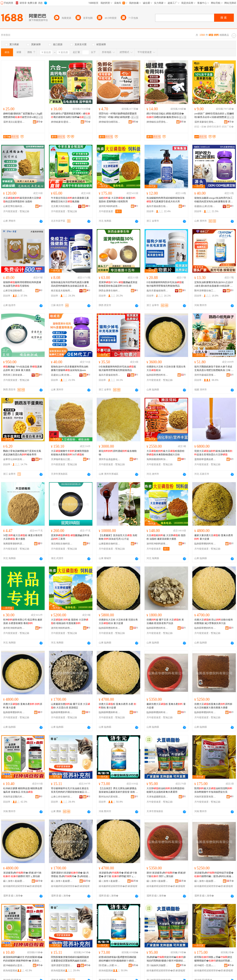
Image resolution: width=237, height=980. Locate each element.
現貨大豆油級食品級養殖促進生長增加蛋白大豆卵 (213, 453)
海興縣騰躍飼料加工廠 (157, 459)
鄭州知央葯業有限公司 (110, 797)
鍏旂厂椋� (228, 127)
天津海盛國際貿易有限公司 (157, 797)
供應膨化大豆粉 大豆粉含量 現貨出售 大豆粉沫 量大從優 (118, 621)
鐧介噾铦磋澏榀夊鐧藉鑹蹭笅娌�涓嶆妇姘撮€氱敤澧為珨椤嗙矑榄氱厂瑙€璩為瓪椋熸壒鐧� (166, 116)
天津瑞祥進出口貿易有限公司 (62, 459)
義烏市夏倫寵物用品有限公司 (157, 291)
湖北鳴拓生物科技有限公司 (62, 544)
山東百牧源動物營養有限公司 (14, 291)
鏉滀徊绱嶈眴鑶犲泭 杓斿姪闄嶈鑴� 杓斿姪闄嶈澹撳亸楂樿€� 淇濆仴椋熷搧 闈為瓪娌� (23, 959)
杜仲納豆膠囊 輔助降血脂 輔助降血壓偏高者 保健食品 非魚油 (23, 790)
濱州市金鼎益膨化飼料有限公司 (110, 459)
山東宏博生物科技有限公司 (14, 206)
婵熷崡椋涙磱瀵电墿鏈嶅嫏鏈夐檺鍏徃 (157, 122)
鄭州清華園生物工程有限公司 (205, 291)
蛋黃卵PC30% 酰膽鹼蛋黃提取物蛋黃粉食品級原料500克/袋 (118, 284)
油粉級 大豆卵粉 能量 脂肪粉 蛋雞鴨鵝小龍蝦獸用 (117, 200)
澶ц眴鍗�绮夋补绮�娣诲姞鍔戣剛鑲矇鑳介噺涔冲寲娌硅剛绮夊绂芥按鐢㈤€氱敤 (166, 959)
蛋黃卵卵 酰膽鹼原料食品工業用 (70, 537)
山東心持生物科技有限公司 (62, 797)
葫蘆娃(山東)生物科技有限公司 (205, 206)
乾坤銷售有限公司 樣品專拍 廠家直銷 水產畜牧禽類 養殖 (23, 621)
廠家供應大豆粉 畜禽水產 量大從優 (166, 706)
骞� (40, 122)
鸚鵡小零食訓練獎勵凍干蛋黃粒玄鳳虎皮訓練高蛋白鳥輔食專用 (22, 453)
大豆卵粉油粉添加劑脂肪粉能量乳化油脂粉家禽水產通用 (166, 790)
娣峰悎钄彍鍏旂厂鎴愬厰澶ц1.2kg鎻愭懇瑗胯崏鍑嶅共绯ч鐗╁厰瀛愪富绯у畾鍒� (23, 116)
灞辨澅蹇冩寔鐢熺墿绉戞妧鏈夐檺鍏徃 (62, 965)
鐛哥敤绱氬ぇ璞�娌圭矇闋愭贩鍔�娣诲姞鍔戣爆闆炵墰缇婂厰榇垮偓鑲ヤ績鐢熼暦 (213, 959)
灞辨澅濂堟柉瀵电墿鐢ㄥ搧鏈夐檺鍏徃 (205, 122)
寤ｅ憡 (39, 117)
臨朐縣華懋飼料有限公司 (157, 375)
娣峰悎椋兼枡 (214, 127)
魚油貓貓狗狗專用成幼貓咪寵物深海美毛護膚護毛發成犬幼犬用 (166, 200)
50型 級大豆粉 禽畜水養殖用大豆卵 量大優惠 (23, 537)
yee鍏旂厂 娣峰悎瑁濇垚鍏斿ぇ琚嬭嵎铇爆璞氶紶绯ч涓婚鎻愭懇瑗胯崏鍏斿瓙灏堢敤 (214, 116)
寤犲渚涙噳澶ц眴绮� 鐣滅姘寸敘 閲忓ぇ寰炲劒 (166, 875)
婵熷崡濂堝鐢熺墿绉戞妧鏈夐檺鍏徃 (62, 122)
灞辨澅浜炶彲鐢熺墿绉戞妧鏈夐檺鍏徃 (14, 122)
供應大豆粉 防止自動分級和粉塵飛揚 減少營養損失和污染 (214, 621)
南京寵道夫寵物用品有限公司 (62, 291)
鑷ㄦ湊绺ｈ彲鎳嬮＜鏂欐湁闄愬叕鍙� (14, 881)
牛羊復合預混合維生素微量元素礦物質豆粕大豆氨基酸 (70, 200)
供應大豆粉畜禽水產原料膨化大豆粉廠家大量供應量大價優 (213, 706)
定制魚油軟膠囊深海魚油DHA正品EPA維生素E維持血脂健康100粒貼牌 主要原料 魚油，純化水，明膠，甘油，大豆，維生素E (214, 284)
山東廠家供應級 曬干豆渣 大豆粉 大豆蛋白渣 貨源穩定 (71, 706)
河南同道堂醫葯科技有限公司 (14, 797)
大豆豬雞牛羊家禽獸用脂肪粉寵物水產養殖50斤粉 (70, 453)
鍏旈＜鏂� (200, 127)
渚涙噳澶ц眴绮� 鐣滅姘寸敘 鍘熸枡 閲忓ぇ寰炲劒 (22, 875)
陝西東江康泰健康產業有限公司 (14, 375)
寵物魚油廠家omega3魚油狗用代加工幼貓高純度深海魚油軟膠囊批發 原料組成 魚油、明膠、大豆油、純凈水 (214, 200)
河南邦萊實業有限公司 (205, 797)
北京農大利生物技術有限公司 (62, 206)
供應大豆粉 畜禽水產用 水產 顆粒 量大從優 (117, 706)
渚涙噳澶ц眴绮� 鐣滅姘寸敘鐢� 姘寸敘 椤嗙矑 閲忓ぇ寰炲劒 (118, 875)
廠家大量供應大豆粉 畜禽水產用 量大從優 (214, 537)
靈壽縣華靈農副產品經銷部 (205, 459)
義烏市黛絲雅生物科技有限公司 (157, 206)
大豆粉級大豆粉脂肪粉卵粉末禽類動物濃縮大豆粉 (166, 453)
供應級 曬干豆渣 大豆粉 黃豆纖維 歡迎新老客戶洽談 (165, 621)
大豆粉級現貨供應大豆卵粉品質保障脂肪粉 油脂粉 (22, 200)
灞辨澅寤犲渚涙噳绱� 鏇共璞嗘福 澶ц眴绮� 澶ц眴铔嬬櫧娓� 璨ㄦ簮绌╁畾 (71, 875)
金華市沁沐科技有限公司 (14, 459)
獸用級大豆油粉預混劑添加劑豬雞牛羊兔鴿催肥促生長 (213, 790)
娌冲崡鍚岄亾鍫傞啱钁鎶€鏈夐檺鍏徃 (14, 965)
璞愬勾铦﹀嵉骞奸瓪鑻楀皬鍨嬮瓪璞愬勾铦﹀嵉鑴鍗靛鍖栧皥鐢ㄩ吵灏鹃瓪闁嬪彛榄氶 (118, 116)
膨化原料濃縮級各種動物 (118, 453)
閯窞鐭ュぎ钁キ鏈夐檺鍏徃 (110, 965)
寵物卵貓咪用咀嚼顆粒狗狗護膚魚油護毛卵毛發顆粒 (22, 284)
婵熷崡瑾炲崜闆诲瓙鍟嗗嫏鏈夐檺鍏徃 (110, 122)
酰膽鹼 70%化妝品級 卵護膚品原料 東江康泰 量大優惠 (23, 368)
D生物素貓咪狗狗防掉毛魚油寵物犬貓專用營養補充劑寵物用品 (165, 284)
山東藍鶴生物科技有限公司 (110, 544)
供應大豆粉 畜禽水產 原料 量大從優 (23, 706)
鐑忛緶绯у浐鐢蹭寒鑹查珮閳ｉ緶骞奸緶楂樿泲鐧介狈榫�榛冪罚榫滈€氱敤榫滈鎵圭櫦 (71, 116)
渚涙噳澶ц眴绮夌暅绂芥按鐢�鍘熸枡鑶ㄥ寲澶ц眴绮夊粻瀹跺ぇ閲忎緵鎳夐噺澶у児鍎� (214, 875)
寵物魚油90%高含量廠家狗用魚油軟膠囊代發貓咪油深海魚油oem (70, 368)
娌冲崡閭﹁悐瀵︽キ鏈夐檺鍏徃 (205, 965)
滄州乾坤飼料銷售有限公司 (110, 206)
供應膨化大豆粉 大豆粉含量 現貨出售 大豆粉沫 (166, 368)
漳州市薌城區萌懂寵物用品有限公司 (205, 375)
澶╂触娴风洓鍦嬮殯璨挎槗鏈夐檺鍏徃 (157, 965)
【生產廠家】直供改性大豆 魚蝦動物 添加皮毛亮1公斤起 (118, 537)
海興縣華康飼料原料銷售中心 (14, 544)
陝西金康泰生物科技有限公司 (110, 291)
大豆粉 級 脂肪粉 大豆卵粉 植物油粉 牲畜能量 (70, 621)
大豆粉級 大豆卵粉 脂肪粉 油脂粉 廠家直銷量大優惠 (166, 537)
